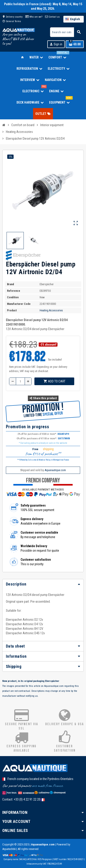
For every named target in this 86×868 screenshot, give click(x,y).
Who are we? (34, 17)
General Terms (12, 21)
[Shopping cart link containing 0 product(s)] (75, 44)
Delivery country (12, 17)
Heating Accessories (51, 310)
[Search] (67, 32)
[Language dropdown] (74, 19)
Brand (11, 284)
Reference (14, 291)
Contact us (52, 17)
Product (12, 310)
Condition (13, 297)
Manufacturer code (19, 304)
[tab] (43, 584)
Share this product (43, 398)
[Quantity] (20, 381)
